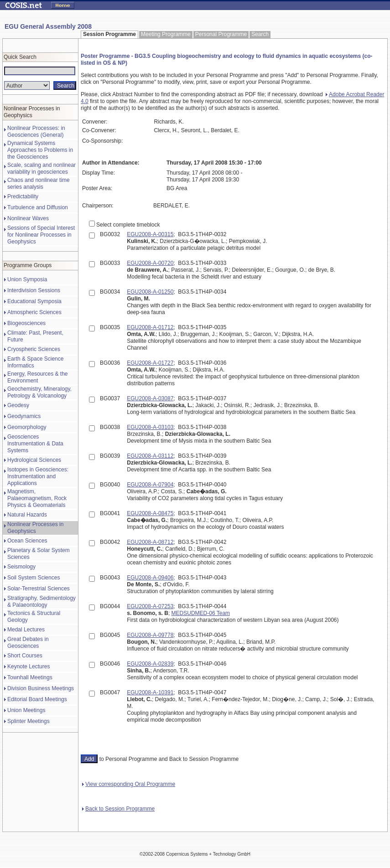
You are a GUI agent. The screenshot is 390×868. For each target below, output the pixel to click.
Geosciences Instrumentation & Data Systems (35, 444)
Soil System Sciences (34, 578)
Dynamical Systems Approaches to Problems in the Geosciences (40, 150)
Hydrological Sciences (34, 460)
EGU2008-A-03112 (150, 456)
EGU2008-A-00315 (150, 234)
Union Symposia (27, 279)
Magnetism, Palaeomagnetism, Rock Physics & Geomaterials (37, 498)
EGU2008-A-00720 (150, 263)
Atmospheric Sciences (34, 312)
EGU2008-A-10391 (150, 692)
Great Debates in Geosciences (28, 643)
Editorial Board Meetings (37, 699)
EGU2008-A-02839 (150, 664)
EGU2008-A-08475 (150, 513)
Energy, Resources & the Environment (38, 377)
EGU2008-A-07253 (150, 606)
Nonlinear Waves (28, 218)
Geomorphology (27, 427)
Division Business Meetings (41, 688)
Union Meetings (26, 710)
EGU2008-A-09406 (150, 578)
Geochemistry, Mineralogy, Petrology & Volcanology (39, 392)
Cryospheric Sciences (34, 349)
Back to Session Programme (118, 809)
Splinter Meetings (29, 721)
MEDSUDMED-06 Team (201, 613)
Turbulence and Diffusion (38, 207)
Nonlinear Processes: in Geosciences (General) (36, 132)
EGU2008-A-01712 (150, 327)
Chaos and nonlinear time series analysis (39, 183)
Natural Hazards (27, 515)
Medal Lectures (26, 630)
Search (260, 34)
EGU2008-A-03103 (150, 427)
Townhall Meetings (30, 677)
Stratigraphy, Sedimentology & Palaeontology (42, 602)
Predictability (23, 196)
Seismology (21, 567)
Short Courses (25, 656)
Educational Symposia (34, 301)
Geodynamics (24, 416)
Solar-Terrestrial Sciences (39, 589)
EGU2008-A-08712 (150, 542)
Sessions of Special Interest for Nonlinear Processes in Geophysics (41, 235)
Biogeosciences (26, 323)
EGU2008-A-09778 (150, 635)
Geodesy (18, 405)
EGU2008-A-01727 (150, 363)
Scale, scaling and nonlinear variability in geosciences (42, 168)
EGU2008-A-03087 (150, 398)
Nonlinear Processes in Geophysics (35, 528)
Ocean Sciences (27, 541)
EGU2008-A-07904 (150, 485)
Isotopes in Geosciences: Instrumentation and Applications (38, 476)
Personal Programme (221, 34)
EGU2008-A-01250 (150, 292)
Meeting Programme (166, 34)
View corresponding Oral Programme (129, 784)
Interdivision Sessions (34, 290)
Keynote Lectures (29, 666)
